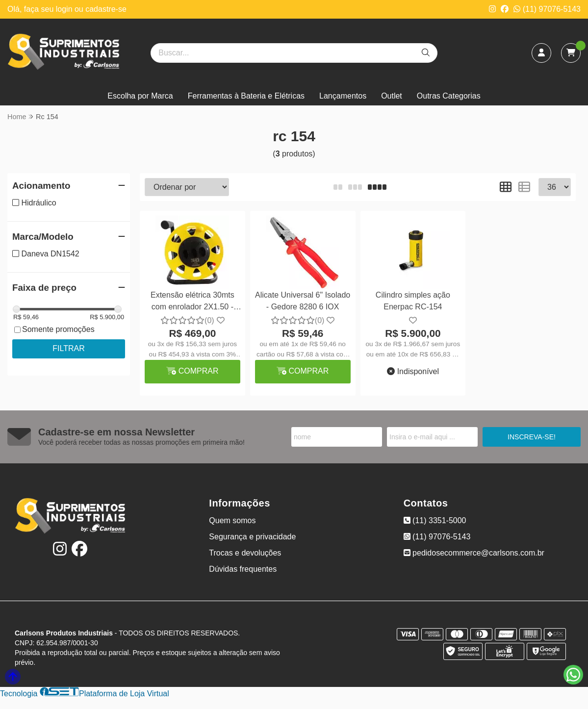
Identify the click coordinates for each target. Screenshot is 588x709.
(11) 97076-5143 (547, 9)
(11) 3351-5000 (435, 520)
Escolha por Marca (140, 96)
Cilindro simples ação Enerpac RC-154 (413, 301)
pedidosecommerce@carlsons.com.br (474, 553)
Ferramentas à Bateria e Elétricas (246, 96)
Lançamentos (343, 96)
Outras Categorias (449, 96)
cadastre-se (106, 9)
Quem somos (232, 520)
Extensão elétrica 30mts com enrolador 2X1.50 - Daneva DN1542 (192, 302)
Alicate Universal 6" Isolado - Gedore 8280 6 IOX (303, 301)
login (65, 9)
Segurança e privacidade (252, 537)
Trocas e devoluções (245, 553)
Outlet (392, 96)
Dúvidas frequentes (243, 569)
